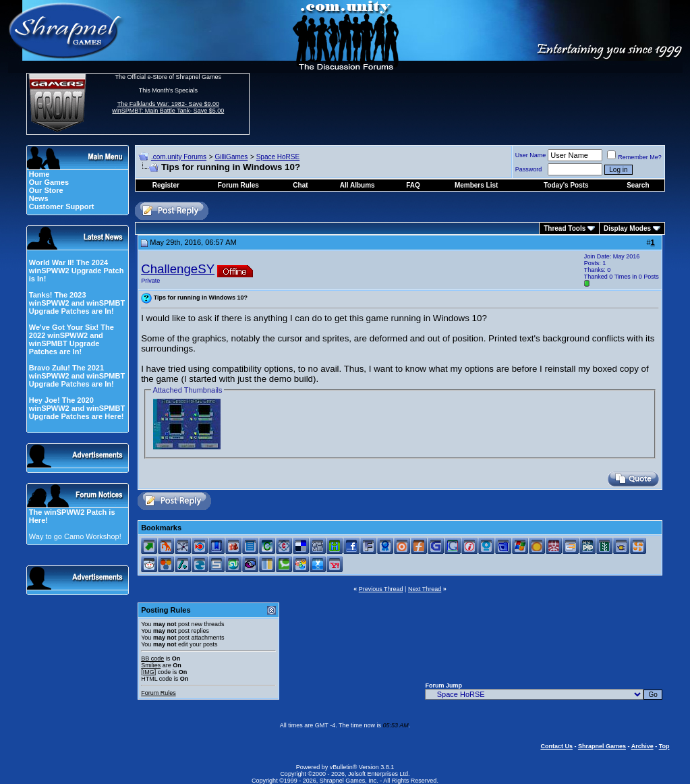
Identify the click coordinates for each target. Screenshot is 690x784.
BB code (152, 659)
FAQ (413, 185)
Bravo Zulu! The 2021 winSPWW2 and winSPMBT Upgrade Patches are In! (77, 376)
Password (529, 169)
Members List (476, 185)
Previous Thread (381, 589)
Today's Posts (566, 185)
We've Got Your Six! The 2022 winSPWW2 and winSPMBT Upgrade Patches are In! (71, 339)
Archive (642, 746)
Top (664, 746)
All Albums (357, 185)
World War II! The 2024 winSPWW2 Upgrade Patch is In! (77, 271)
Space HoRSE (278, 157)
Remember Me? (634, 157)
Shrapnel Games (602, 746)
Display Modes (627, 228)
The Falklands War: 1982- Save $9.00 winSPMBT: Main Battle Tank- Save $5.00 (168, 107)
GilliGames (231, 157)
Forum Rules (159, 693)
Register (166, 185)
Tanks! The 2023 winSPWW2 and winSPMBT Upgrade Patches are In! (77, 303)
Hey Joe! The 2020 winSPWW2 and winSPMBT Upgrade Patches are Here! (77, 408)
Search (638, 185)
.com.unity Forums (179, 157)
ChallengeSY (178, 269)
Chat (300, 185)
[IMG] (148, 672)
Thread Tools (565, 228)
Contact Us (556, 746)
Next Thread (425, 589)
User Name (531, 155)
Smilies (151, 665)
